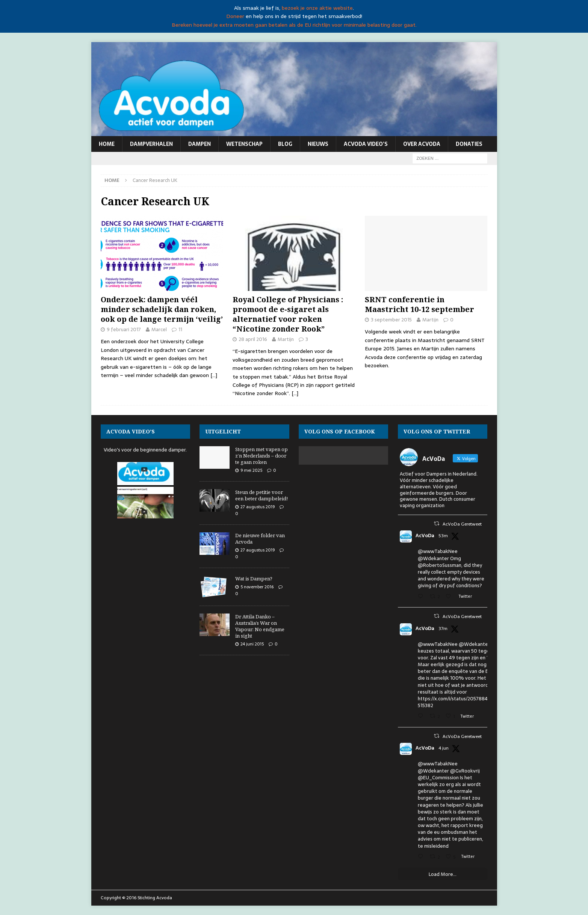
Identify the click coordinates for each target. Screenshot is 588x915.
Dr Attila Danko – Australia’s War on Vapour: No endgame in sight (260, 626)
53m (443, 536)
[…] (214, 375)
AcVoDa (425, 536)
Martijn (286, 339)
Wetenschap (244, 144)
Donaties (469, 144)
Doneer (235, 16)
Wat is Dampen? (254, 579)
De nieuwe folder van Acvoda (260, 539)
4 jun (444, 748)
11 (180, 329)
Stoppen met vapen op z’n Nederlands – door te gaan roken (262, 456)
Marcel (159, 329)
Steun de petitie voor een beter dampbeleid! (262, 495)
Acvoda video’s (366, 144)
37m (443, 629)
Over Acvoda (422, 144)
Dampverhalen (151, 144)
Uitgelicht (223, 431)
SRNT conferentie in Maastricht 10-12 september (419, 304)
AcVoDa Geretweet (462, 524)
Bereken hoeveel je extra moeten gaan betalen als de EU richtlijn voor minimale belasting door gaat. (294, 25)
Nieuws (318, 144)
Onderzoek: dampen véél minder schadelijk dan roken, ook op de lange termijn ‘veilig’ (162, 309)
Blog (285, 144)
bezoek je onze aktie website (317, 8)
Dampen (200, 144)
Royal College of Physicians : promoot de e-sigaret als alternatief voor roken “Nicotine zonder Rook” (288, 314)
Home (107, 144)
